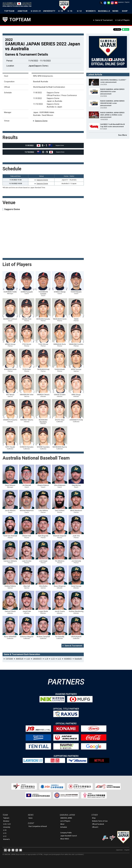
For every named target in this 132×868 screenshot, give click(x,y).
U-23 (28, 659)
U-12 (79, 11)
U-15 (70, 11)
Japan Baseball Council (69, 836)
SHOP (125, 11)
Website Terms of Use (100, 821)
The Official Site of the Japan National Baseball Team (18, 5)
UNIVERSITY (49, 11)
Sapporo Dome (41, 121)
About (62, 824)
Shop (94, 818)
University (7, 827)
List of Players (123, 20)
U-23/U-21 (36, 11)
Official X (95, 827)
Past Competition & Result (38, 826)
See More (123, 135)
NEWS (115, 11)
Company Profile (66, 833)
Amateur (6, 821)
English (127, 2)
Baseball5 (78, 659)
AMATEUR (23, 11)
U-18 (61, 11)
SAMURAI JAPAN (66, 818)
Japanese (121, 2)
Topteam (6, 818)
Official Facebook (98, 824)
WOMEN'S (91, 11)
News (31, 818)
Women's (6, 839)
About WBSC (65, 839)
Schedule (64, 827)
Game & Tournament (104, 20)
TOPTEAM (9, 11)
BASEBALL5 (104, 11)
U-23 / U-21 (7, 824)
